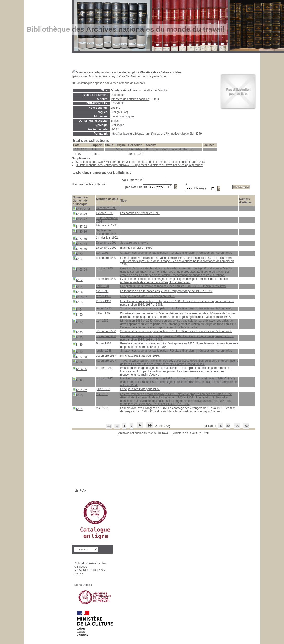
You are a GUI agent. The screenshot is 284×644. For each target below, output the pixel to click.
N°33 (78, 380)
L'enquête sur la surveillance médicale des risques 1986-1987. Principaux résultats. (173, 287)
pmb (206, 434)
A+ (84, 491)
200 (246, 427)
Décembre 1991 (106, 243)
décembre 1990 (106, 259)
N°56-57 (80, 298)
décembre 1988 (106, 332)
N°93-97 (80, 220)
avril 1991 (102, 253)
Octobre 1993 (105, 214)
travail (115, 116)
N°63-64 (80, 270)
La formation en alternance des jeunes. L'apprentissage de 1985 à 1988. (166, 292)
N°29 (78, 409)
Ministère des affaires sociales (160, 72)
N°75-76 (80, 249)
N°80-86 (80, 232)
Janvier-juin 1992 (107, 238)
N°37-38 (80, 357)
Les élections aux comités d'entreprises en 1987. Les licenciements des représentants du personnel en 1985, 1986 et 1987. (177, 339)
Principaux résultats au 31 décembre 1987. (147, 297)
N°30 (78, 395)
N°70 (78, 254)
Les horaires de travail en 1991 (140, 214)
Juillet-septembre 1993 (107, 221)
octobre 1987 (104, 369)
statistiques (127, 116)
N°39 (78, 345)
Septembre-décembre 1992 (106, 233)
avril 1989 (102, 321)
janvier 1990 (104, 309)
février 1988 (103, 344)
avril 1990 (102, 292)
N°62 (78, 280)
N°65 (78, 259)
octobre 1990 (104, 269)
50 (228, 427)
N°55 (78, 303)
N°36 (78, 362)
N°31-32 (80, 390)
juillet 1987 (103, 390)
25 (220, 427)
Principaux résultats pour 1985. (140, 390)
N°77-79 (80, 239)
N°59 (78, 292)
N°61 (78, 287)
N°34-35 (80, 369)
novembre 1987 (106, 361)
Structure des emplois (134, 243)
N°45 (78, 338)
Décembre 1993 (106, 209)
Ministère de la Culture (187, 434)
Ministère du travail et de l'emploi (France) (176, 165)
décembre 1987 (106, 356)
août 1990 (102, 287)
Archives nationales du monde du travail (144, 434)
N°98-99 (80, 214)
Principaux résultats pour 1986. (140, 356)
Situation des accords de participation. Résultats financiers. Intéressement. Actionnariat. (176, 253)
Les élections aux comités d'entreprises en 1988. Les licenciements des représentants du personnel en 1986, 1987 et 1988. (177, 304)
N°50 (78, 315)
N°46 (78, 333)
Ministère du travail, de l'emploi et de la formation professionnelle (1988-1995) (155, 162)
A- (77, 491)
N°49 (78, 322)
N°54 (78, 310)
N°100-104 (81, 209)
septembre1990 (106, 280)
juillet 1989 (103, 314)
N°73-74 (80, 244)
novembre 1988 (106, 337)
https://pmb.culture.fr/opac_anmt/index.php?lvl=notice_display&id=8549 (156, 134)
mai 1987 (102, 395)
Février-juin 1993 (107, 226)
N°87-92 (80, 227)
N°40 (78, 352)
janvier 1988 (104, 351)
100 (237, 427)
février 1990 (103, 297)
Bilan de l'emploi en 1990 (136, 248)
